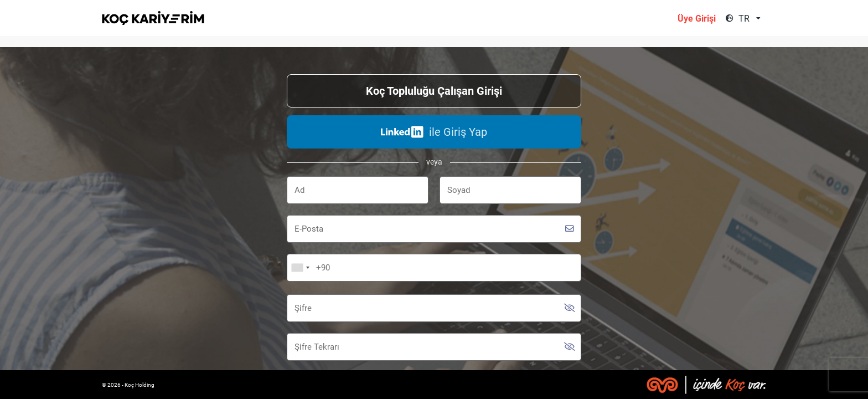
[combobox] (751, 19)
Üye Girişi (697, 19)
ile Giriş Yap (434, 132)
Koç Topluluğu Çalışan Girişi (434, 91)
